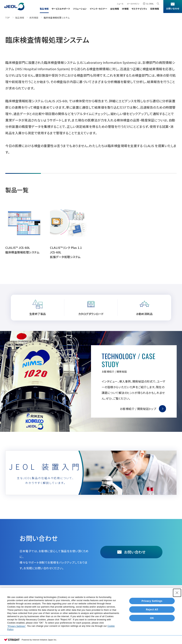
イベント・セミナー (98, 9)
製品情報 (44, 9)
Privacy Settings (152, 601)
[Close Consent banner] (177, 593)
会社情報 (115, 9)
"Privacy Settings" (17, 626)
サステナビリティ (139, 9)
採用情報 (155, 9)
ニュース (120, 4)
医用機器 (34, 18)
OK (152, 618)
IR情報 (125, 9)
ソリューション (80, 9)
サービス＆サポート (61, 9)
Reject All (152, 609)
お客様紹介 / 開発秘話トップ (138, 409)
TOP (8, 18)
